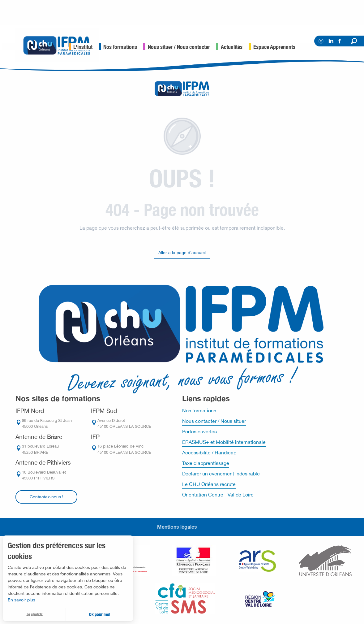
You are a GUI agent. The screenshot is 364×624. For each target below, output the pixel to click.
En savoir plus (21, 600)
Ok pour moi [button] (100, 614)
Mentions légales (177, 527)
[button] (354, 41)
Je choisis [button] (34, 614)
